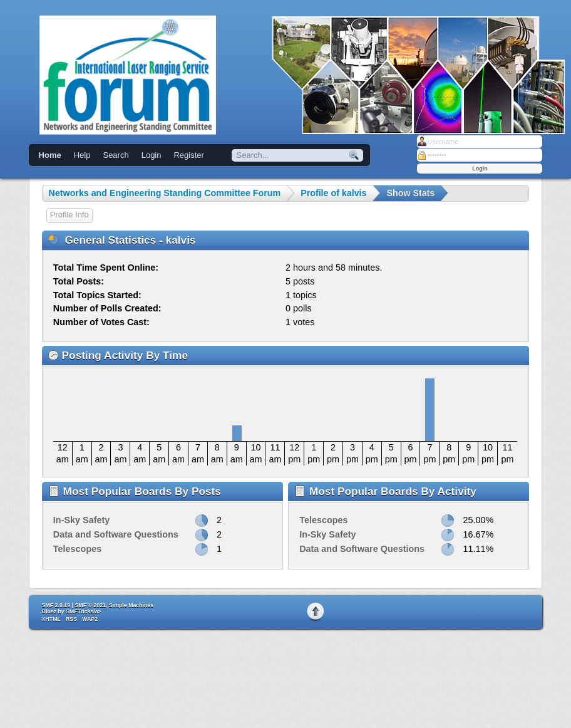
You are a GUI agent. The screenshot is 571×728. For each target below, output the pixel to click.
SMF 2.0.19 (56, 605)
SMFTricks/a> (83, 611)
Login (152, 155)
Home (50, 155)
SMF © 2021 (90, 605)
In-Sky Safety (81, 520)
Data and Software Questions (116, 534)
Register (188, 155)
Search (116, 155)
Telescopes (77, 549)
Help (82, 155)
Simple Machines (131, 605)
